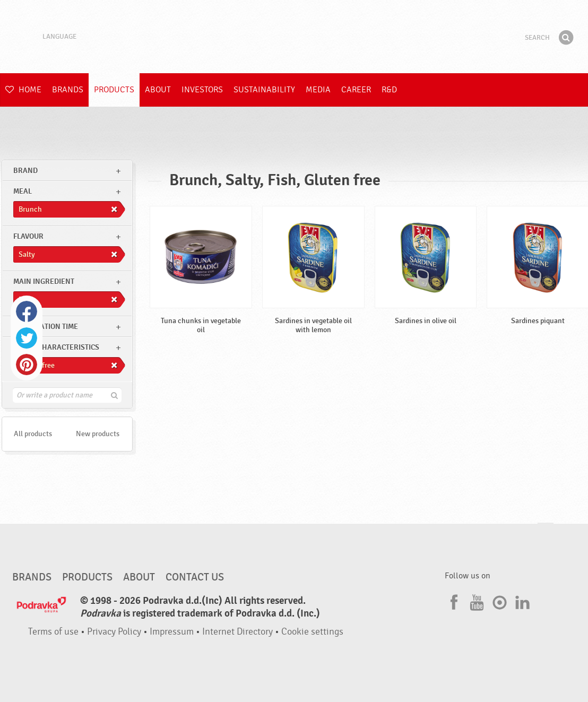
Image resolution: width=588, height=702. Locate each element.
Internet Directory (237, 632)
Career (356, 90)
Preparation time (46, 327)
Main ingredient (44, 281)
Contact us (195, 577)
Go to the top (546, 533)
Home (23, 90)
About (158, 90)
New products (98, 434)
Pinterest (27, 365)
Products (114, 90)
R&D (389, 90)
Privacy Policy (114, 632)
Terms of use (53, 632)
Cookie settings (312, 632)
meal (23, 191)
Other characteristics (56, 347)
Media (318, 90)
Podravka (294, 37)
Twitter (27, 338)
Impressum (172, 632)
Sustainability (264, 90)
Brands (68, 90)
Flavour (28, 236)
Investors (202, 90)
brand (25, 171)
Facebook (27, 311)
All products (33, 434)
